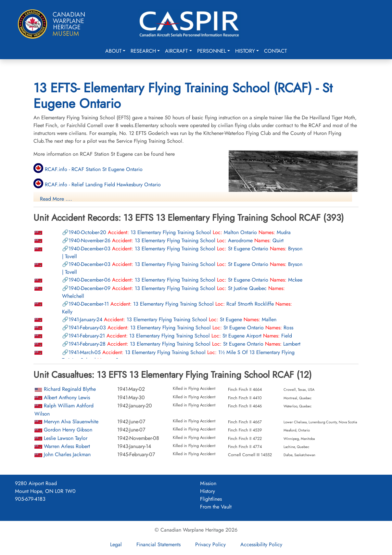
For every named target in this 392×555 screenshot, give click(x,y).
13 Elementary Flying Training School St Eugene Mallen (172, 319)
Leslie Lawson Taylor (66, 438)
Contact (275, 51)
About (113, 51)
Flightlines (211, 499)
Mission (208, 483)
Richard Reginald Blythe (70, 389)
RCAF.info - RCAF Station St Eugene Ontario (88, 169)
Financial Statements (158, 544)
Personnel (212, 51)
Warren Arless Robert (67, 446)
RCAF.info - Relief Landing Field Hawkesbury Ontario (97, 185)
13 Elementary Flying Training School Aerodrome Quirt (176, 240)
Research (143, 51)
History (245, 51)
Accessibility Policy (261, 544)
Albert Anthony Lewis (67, 397)
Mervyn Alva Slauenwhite (71, 422)
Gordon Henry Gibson (68, 430)
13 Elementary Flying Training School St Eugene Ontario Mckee (185, 280)
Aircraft (176, 51)
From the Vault (216, 507)
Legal (116, 544)
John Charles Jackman (67, 454)
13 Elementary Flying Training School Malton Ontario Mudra (180, 232)
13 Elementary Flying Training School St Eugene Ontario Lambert (184, 344)
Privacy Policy (210, 544)
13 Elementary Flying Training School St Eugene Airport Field (180, 336)
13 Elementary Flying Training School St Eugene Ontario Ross (181, 328)
